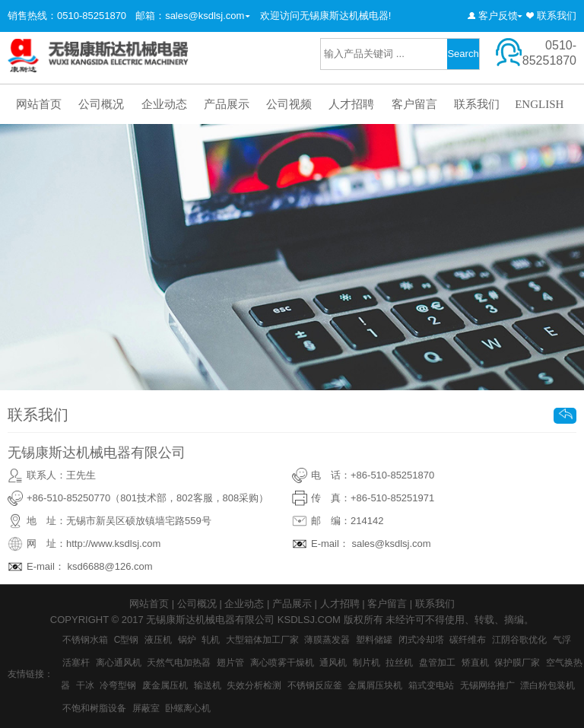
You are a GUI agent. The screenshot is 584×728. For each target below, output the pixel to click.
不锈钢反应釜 (315, 685)
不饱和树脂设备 (94, 708)
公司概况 (101, 104)
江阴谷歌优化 (519, 640)
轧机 (211, 640)
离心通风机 (119, 663)
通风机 (333, 663)
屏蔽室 (146, 708)
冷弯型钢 (118, 685)
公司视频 (289, 104)
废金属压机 (165, 685)
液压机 (158, 640)
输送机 (208, 685)
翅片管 (230, 663)
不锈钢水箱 (85, 640)
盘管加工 (437, 663)
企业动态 (164, 104)
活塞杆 (76, 663)
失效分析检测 (254, 685)
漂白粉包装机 (547, 685)
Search (463, 54)
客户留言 (414, 104)
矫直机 (475, 663)
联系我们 (557, 16)
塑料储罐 (374, 640)
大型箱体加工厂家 (262, 640)
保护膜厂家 (517, 663)
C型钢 (127, 640)
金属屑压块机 (375, 685)
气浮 (562, 640)
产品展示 (227, 104)
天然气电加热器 (179, 663)
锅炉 (187, 640)
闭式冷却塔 (421, 640)
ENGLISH (539, 104)
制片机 (367, 663)
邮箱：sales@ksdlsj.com (190, 16)
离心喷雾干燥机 (282, 663)
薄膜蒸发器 (327, 640)
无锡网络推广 (487, 685)
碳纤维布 (468, 640)
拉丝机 (399, 663)
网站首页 (39, 104)
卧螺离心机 (188, 708)
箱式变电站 (431, 685)
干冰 (85, 685)
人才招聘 (351, 104)
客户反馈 (498, 16)
